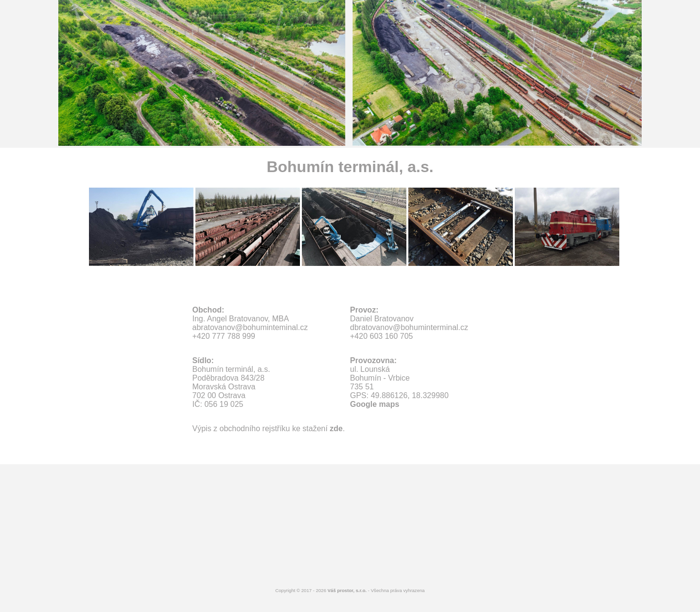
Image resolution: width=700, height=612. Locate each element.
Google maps (375, 404)
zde (336, 428)
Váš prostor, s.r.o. (347, 590)
